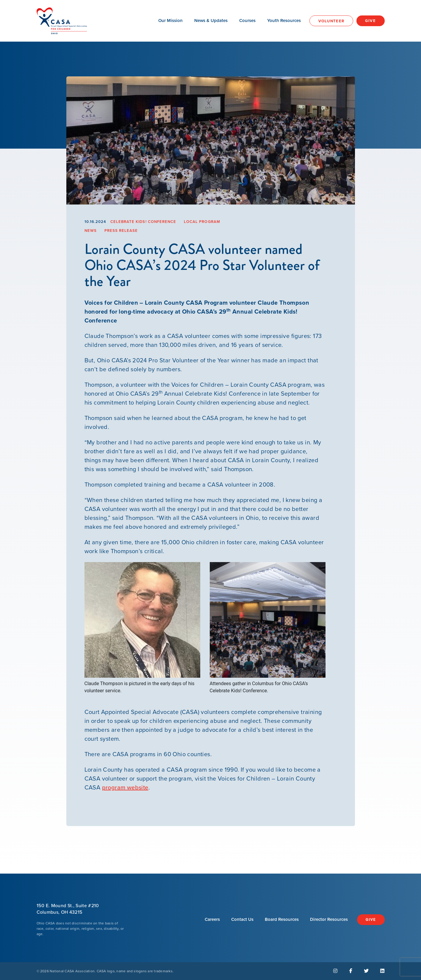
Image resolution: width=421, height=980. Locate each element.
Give (370, 21)
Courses (247, 21)
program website (125, 787)
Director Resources (329, 919)
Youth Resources (284, 21)
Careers (212, 919)
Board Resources (282, 919)
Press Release (121, 231)
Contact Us (242, 919)
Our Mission (170, 21)
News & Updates (211, 21)
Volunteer (331, 21)
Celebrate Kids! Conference (143, 222)
